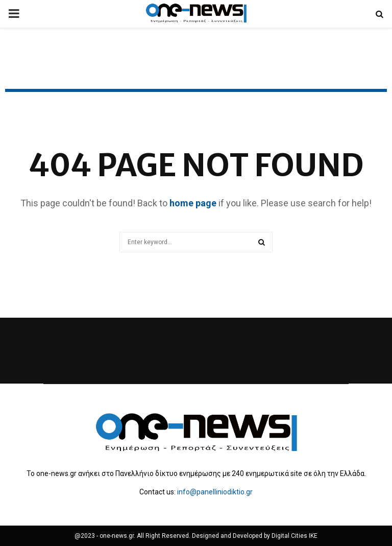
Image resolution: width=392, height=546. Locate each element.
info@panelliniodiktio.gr (215, 492)
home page (193, 203)
